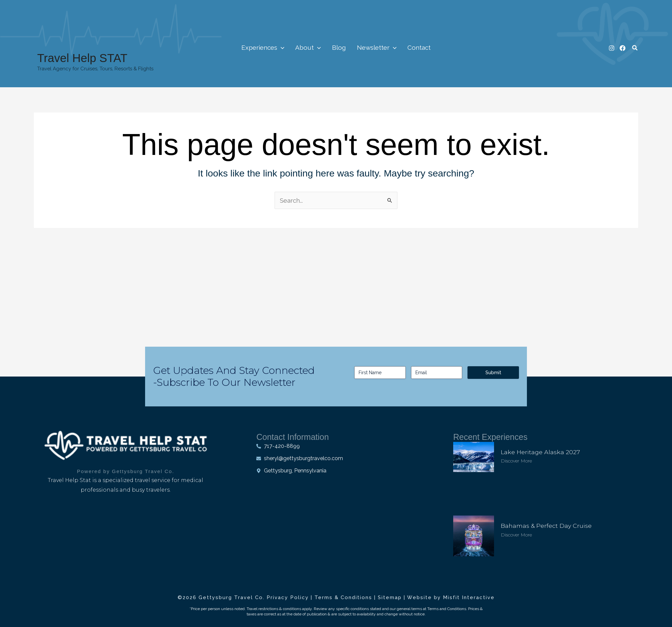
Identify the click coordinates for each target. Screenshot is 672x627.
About (309, 47)
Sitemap (390, 597)
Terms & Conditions (343, 597)
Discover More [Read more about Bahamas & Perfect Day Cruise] (516, 534)
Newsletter (375, 47)
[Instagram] (612, 48)
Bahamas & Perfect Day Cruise (547, 525)
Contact (417, 47)
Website (420, 597)
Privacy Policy (288, 597)
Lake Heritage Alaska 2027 (541, 452)
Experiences (265, 47)
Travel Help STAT (82, 58)
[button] (635, 48)
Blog (339, 47)
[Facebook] (623, 48)
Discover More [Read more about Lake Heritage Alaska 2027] (516, 460)
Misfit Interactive (469, 597)
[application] (283, 47)
